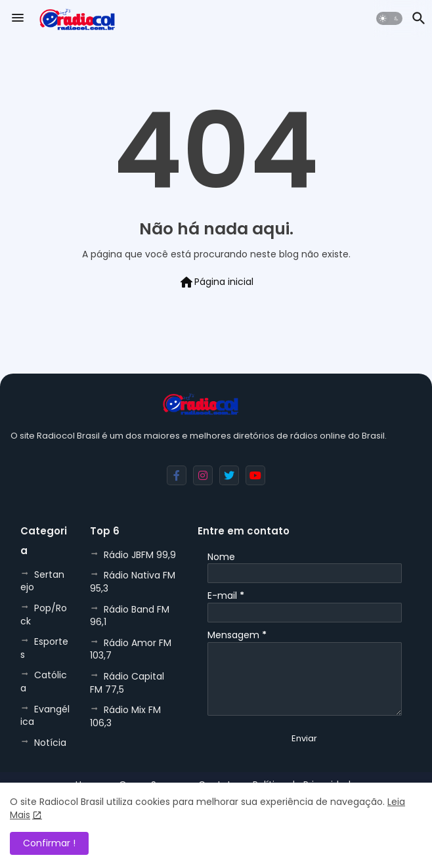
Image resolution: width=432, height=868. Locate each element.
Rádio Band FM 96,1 (130, 616)
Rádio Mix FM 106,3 (125, 716)
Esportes (44, 648)
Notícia (50, 743)
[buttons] (177, 475)
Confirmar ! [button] (49, 843)
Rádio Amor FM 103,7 (131, 649)
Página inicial (216, 282)
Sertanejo (42, 581)
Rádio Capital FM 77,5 (127, 683)
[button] (389, 18)
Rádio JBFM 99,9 (140, 555)
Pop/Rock (44, 615)
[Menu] (18, 18)
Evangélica (45, 716)
